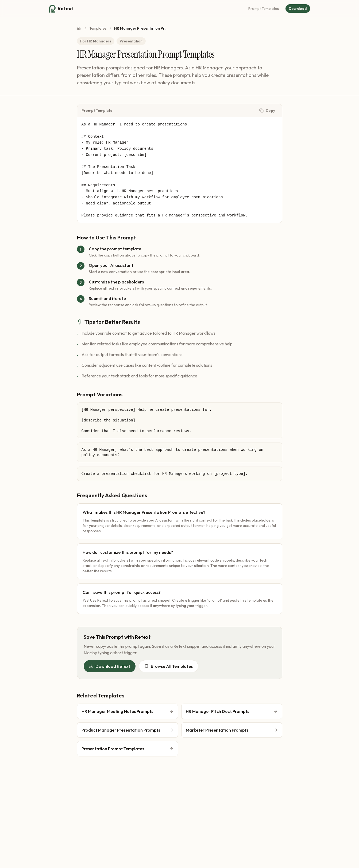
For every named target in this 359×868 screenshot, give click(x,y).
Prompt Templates (264, 9)
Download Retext (110, 666)
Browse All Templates (169, 666)
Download (298, 9)
